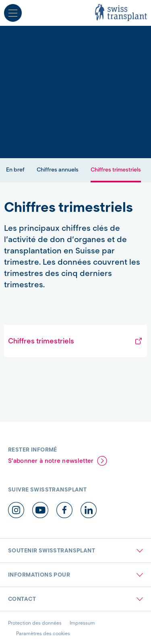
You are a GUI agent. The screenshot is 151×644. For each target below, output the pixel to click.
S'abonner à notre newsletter (51, 461)
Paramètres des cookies (43, 633)
